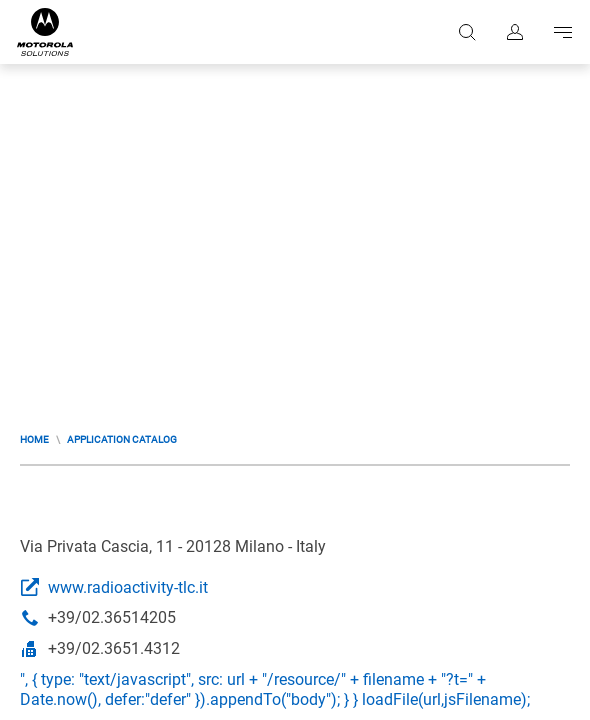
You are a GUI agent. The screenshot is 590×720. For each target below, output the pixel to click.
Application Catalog (122, 439)
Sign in (515, 32)
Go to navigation (563, 32)
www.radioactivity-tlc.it (128, 587)
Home (34, 439)
